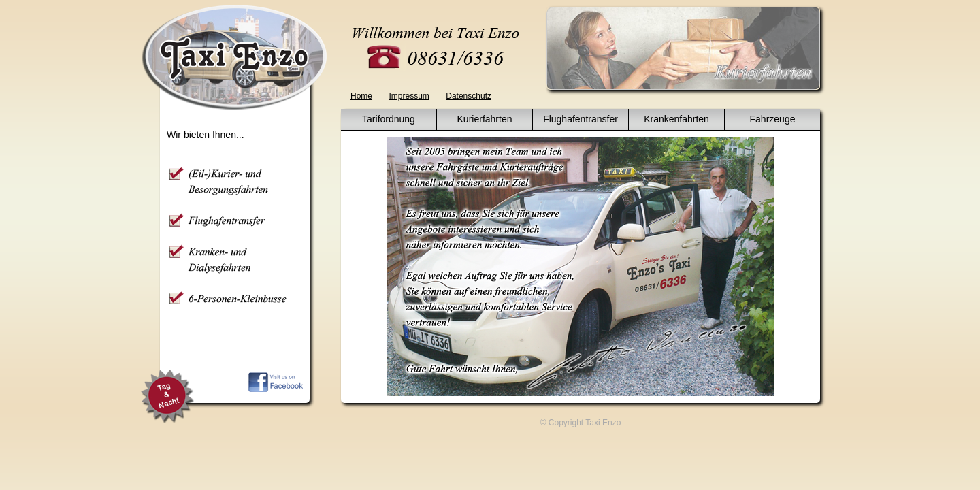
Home (361, 96)
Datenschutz (469, 96)
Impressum (409, 96)
